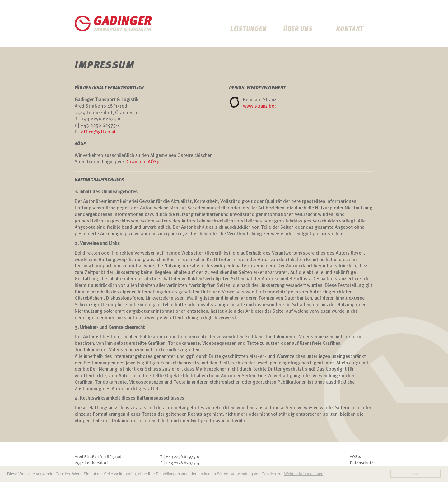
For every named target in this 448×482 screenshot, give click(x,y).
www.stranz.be (259, 106)
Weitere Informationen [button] (304, 474)
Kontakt (350, 30)
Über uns (298, 30)
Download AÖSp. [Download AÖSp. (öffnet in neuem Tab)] (143, 162)
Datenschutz (362, 463)
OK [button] (415, 474)
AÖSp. (355, 457)
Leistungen (248, 30)
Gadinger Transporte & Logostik (114, 23)
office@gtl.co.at (98, 132)
